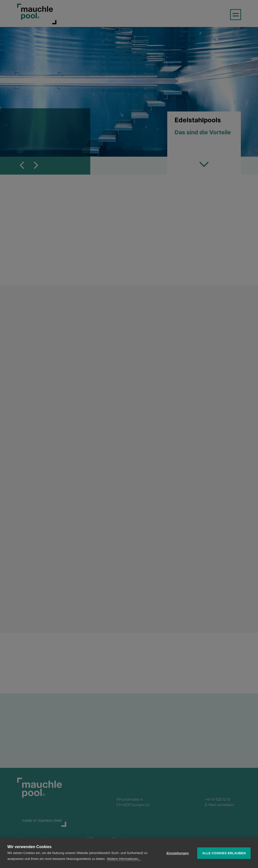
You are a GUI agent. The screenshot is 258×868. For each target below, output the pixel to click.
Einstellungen (178, 853)
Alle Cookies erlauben (224, 853)
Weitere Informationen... (124, 859)
